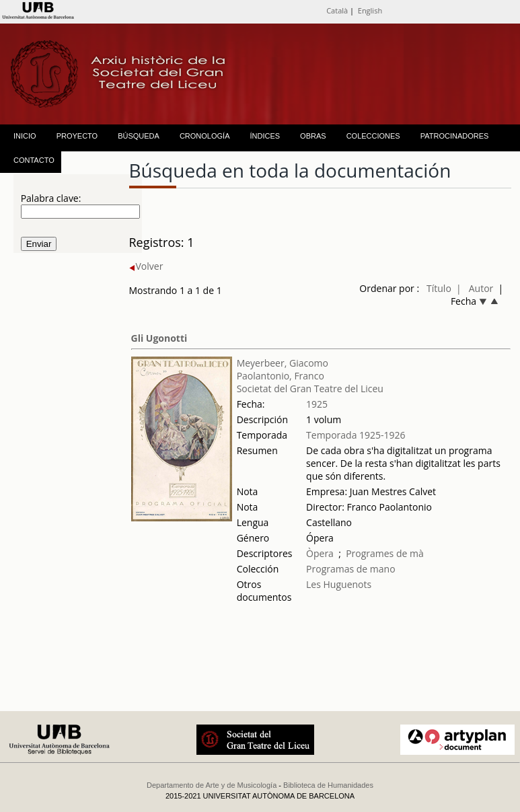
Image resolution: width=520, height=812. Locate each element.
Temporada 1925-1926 (356, 435)
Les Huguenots (339, 584)
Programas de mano (351, 569)
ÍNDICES (265, 136)
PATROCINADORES (455, 136)
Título (439, 288)
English (370, 10)
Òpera (320, 553)
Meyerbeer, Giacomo (283, 363)
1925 (317, 404)
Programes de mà (385, 553)
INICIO (25, 136)
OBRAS (313, 136)
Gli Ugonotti (159, 338)
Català (337, 10)
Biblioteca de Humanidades (328, 785)
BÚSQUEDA (139, 136)
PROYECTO (77, 136)
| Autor (475, 288)
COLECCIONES (373, 136)
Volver (146, 266)
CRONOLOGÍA (205, 136)
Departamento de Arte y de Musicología (212, 785)
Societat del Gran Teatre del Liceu (310, 389)
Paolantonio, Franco (281, 376)
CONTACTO (34, 160)
